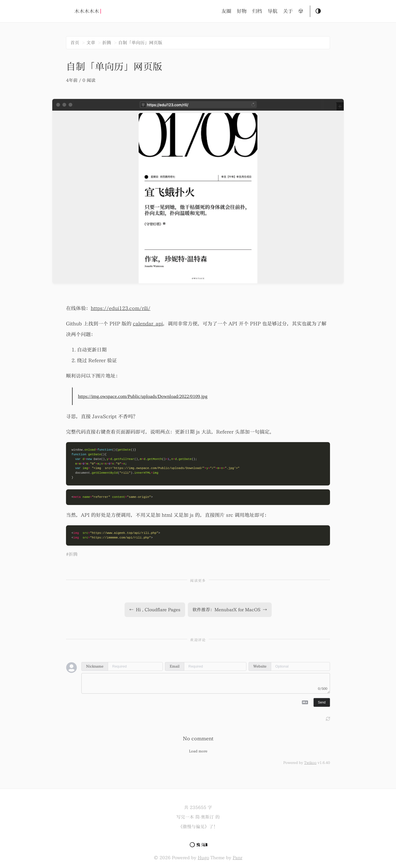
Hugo (203, 858)
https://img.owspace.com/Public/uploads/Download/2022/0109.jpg (143, 396)
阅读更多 (198, 581)
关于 (288, 11)
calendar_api (148, 324)
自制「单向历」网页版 (140, 43)
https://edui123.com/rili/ (121, 308)
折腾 (107, 43)
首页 (75, 43)
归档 (257, 11)
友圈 (226, 11)
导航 (273, 11)
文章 (91, 43)
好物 (242, 11)
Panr (237, 858)
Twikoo (310, 763)
